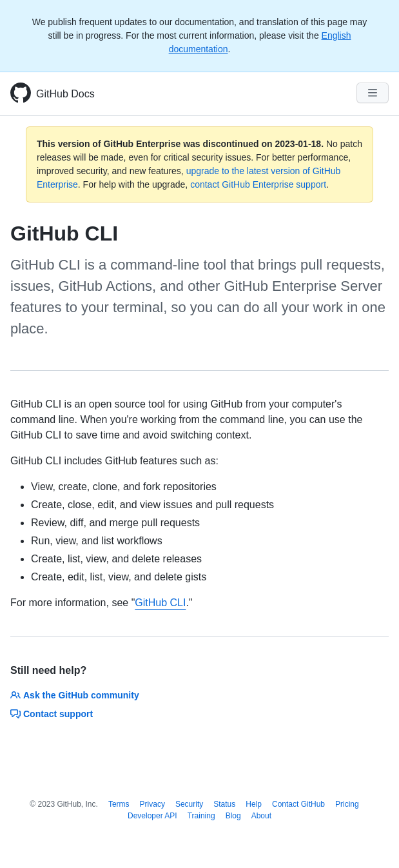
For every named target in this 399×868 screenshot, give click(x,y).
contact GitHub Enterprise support (258, 184)
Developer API (152, 816)
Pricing (347, 804)
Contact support (52, 714)
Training (201, 816)
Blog (233, 816)
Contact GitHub (298, 804)
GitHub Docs (65, 94)
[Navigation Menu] (373, 93)
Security (189, 804)
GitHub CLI (160, 603)
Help (254, 804)
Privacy (152, 804)
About (261, 816)
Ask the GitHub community (75, 695)
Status (224, 804)
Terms (119, 804)
